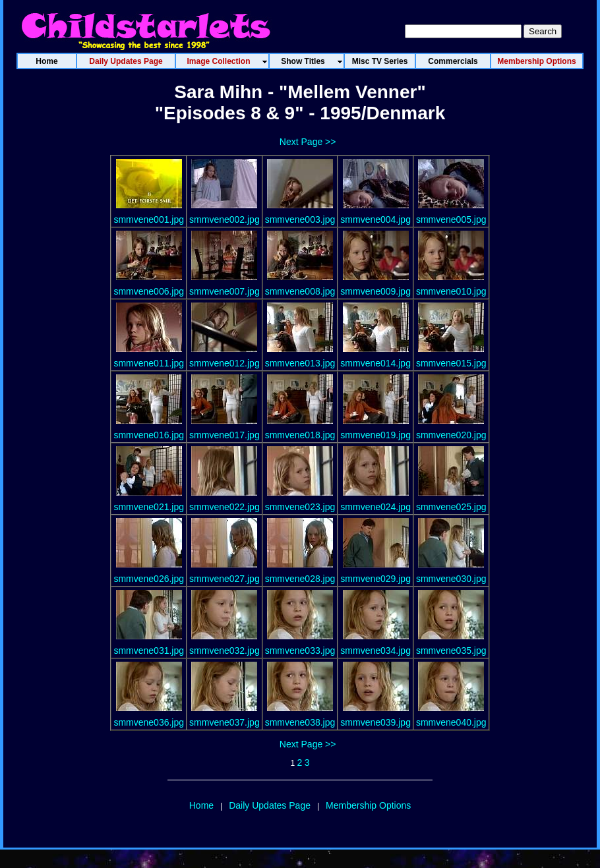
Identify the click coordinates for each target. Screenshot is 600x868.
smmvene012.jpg (225, 363)
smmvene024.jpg (375, 507)
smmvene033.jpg (300, 651)
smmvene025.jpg (451, 507)
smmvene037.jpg (225, 722)
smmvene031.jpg (149, 651)
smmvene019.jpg (375, 435)
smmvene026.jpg (149, 579)
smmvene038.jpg (300, 722)
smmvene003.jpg (300, 219)
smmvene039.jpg (375, 722)
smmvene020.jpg (451, 435)
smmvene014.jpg (375, 363)
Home (201, 805)
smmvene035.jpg (451, 651)
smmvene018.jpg (300, 435)
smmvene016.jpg (149, 435)
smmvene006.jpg (149, 291)
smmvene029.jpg (375, 579)
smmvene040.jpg (451, 722)
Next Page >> (308, 142)
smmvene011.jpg (149, 363)
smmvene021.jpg (149, 507)
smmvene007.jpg (225, 291)
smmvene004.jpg (375, 219)
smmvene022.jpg (225, 507)
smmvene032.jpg (225, 651)
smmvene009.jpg (375, 291)
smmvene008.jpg (300, 291)
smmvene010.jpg (451, 291)
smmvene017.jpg (225, 435)
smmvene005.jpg (451, 219)
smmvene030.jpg (451, 579)
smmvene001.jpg (149, 219)
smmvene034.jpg (375, 651)
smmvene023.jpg (300, 507)
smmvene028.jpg (300, 579)
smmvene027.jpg (225, 579)
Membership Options (368, 805)
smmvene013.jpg (300, 363)
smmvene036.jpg (149, 722)
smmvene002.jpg (225, 219)
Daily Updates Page (270, 805)
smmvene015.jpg (451, 363)
